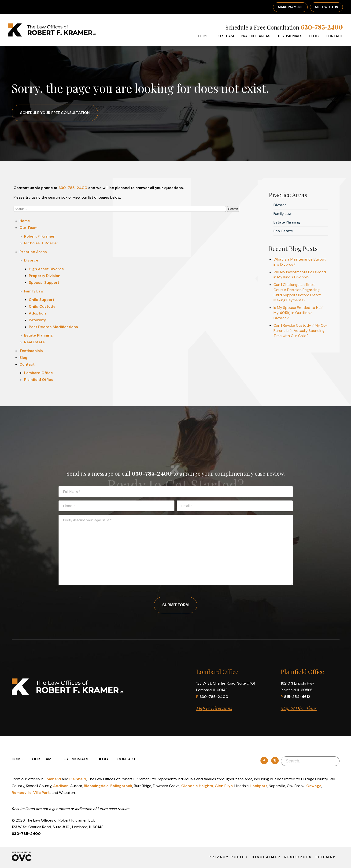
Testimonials (290, 36)
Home (203, 36)
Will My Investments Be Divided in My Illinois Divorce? (300, 275)
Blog (314, 36)
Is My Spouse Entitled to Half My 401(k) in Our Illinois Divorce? (298, 313)
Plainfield (78, 779)
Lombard (53, 779)
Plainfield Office (39, 380)
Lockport (259, 786)
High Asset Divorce (46, 269)
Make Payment (290, 7)
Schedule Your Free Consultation (55, 113)
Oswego (314, 786)
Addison (61, 786)
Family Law (34, 291)
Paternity (37, 320)
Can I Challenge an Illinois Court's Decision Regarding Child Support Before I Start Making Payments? (297, 292)
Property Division (45, 276)
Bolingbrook (121, 786)
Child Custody (42, 306)
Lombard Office (39, 373)
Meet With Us (326, 7)
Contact (334, 36)
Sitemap (326, 857)
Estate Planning (38, 335)
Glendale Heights (197, 786)
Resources (298, 857)
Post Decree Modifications (53, 327)
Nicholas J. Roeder (41, 243)
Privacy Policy (228, 857)
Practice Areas (256, 36)
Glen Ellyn (224, 786)
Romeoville (22, 793)
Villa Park (42, 793)
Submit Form (175, 605)
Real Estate (34, 342)
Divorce (31, 260)
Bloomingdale (96, 786)
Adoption (37, 313)
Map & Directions (214, 708)
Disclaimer (266, 857)
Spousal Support (44, 282)
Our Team (225, 36)
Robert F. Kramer (39, 236)
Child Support (42, 300)
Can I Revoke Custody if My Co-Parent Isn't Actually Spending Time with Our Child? (301, 331)
